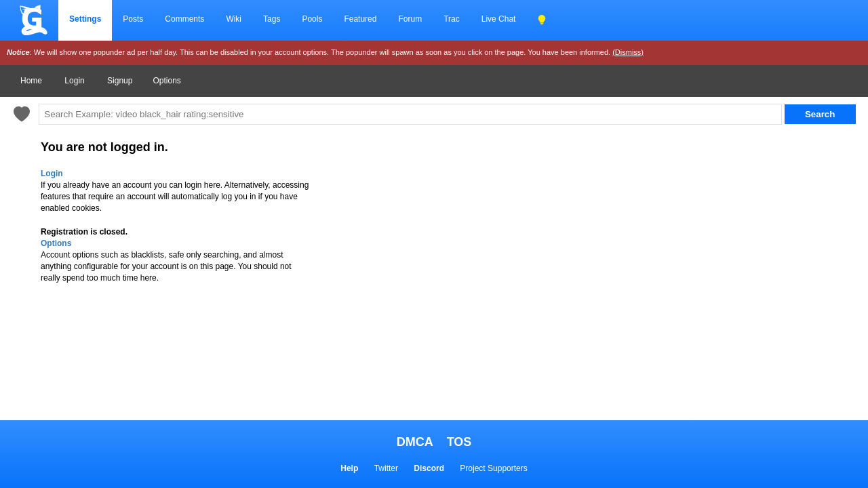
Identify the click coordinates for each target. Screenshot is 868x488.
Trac (452, 19)
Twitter (386, 468)
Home (31, 81)
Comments (184, 19)
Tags (272, 19)
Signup (120, 81)
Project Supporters (493, 468)
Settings (85, 19)
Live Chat (499, 19)
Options (166, 81)
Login (74, 81)
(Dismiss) (628, 52)
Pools (312, 19)
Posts (133, 19)
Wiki (234, 19)
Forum (410, 19)
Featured (360, 19)
